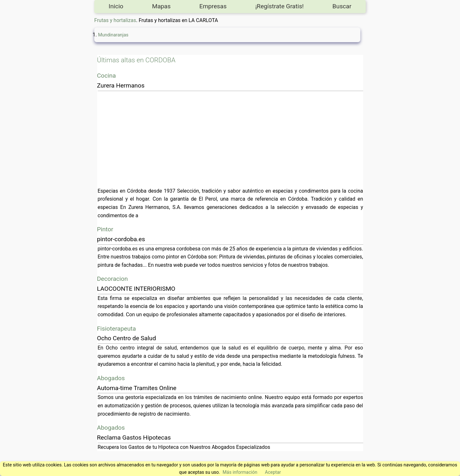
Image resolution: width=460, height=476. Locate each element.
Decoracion (113, 279)
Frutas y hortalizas (115, 20)
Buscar (342, 6)
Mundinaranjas (113, 35)
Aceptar (273, 472)
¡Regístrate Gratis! (280, 6)
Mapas (161, 6)
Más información (240, 472)
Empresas (213, 6)
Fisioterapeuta (117, 329)
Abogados (111, 378)
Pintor (105, 229)
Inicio (116, 6)
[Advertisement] (230, 139)
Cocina (107, 76)
